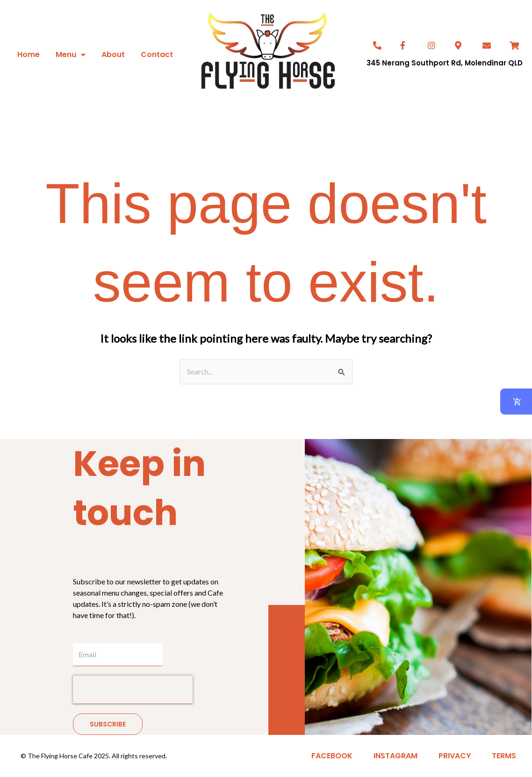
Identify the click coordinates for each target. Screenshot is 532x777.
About (113, 54)
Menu (71, 55)
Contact (157, 54)
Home (29, 54)
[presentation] (133, 690)
